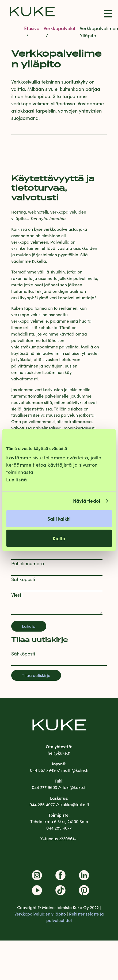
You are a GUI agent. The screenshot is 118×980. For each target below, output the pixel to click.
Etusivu (32, 28)
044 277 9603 (44, 787)
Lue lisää (17, 479)
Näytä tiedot (87, 501)
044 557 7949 (43, 770)
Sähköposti (23, 579)
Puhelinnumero (28, 563)
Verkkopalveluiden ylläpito (40, 914)
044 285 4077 (42, 804)
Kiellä (59, 538)
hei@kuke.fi (59, 753)
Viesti (17, 595)
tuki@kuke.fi (75, 787)
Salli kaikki (59, 518)
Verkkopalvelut (60, 28)
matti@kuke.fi (75, 770)
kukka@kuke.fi (75, 804)
